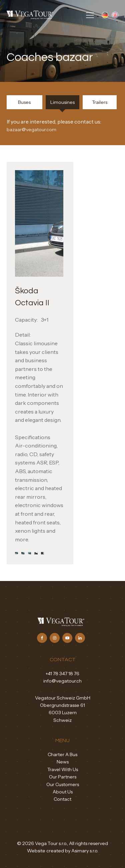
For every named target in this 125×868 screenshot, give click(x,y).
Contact (62, 799)
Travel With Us (63, 769)
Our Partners (63, 777)
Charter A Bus (62, 754)
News (63, 762)
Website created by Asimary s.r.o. (63, 851)
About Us (63, 792)
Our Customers (63, 784)
